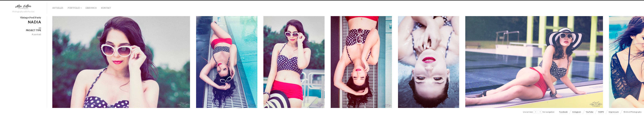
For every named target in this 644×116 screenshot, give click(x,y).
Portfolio (74, 8)
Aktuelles (58, 8)
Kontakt (106, 8)
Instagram (577, 112)
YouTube (590, 112)
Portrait (36, 34)
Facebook (563, 112)
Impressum (614, 112)
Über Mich (91, 8)
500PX (601, 112)
